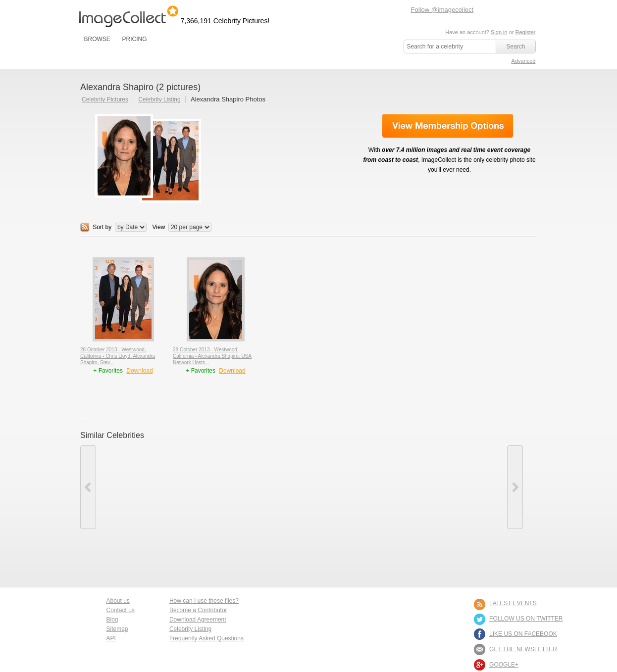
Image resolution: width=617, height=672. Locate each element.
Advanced (524, 61)
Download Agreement (198, 620)
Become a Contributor (198, 610)
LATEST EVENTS (513, 603)
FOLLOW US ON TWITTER (526, 619)
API (111, 638)
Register (526, 32)
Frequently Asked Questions (206, 638)
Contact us (121, 610)
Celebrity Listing (159, 99)
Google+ (504, 665)
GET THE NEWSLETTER (523, 649)
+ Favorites (109, 371)
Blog (112, 620)
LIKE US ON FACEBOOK (523, 634)
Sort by (102, 227)
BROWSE (97, 39)
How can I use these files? (204, 601)
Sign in (499, 32)
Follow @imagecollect (442, 10)
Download (139, 371)
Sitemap (117, 629)
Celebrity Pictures (105, 99)
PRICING (134, 39)
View (159, 227)
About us (118, 601)
